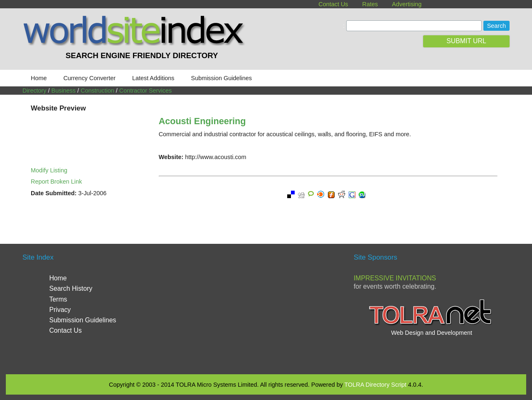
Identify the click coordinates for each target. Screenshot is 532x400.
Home (39, 78)
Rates (370, 4)
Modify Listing (49, 170)
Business (64, 91)
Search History (71, 288)
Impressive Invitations (395, 278)
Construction (97, 91)
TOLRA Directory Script (376, 385)
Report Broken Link (56, 182)
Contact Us (333, 4)
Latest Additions (153, 78)
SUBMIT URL (466, 41)
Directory (34, 91)
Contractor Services (145, 91)
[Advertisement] (266, 308)
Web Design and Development (432, 333)
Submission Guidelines (222, 78)
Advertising (407, 4)
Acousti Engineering (202, 121)
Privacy (60, 310)
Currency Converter (89, 78)
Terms (58, 299)
